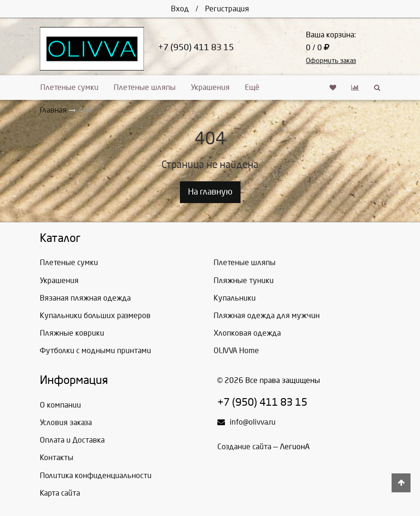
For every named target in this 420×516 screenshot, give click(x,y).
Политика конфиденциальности (96, 476)
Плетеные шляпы (145, 87)
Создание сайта (244, 447)
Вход (180, 9)
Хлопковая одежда (247, 333)
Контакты (57, 458)
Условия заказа (66, 423)
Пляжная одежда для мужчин (267, 316)
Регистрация (227, 9)
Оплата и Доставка (72, 440)
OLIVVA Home (236, 351)
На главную (210, 192)
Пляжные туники (244, 280)
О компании (60, 405)
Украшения (210, 87)
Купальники (235, 298)
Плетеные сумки (69, 87)
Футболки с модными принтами (95, 351)
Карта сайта (60, 493)
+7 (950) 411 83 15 (196, 48)
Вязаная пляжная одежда (85, 298)
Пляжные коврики (72, 333)
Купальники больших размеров (95, 316)
